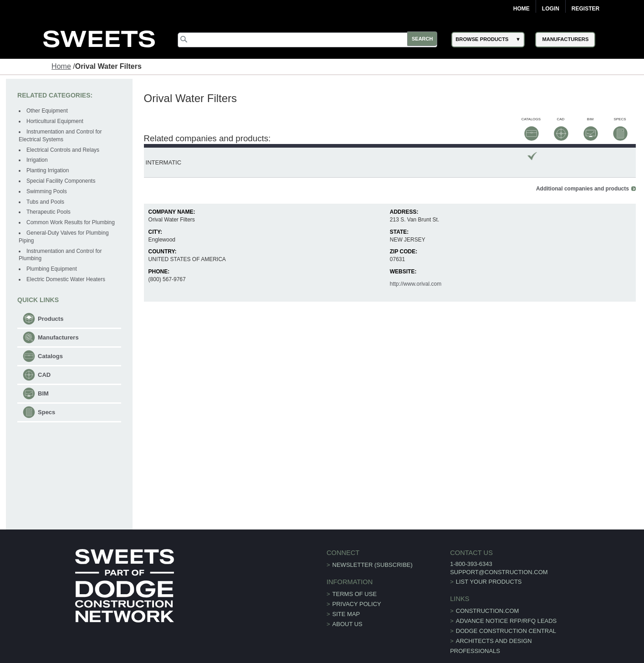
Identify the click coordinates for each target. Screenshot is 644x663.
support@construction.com (492, 559)
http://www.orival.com (416, 272)
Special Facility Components (61, 181)
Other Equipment (48, 111)
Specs (47, 413)
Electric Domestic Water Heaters (66, 280)
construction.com (481, 598)
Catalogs (51, 357)
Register (585, 9)
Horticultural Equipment (55, 122)
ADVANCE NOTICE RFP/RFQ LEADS (500, 608)
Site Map (346, 602)
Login (551, 9)
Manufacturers (59, 338)
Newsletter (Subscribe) (373, 552)
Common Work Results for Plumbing (71, 223)
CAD (45, 375)
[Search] (310, 40)
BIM (44, 394)
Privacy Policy (357, 592)
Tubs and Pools (46, 202)
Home (521, 9)
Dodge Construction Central (499, 618)
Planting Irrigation (48, 171)
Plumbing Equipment (52, 269)
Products (51, 319)
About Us (348, 612)
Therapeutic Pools (49, 212)
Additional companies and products (582, 176)
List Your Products (482, 569)
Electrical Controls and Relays (63, 150)
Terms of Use (355, 582)
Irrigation (38, 160)
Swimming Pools (47, 192)
